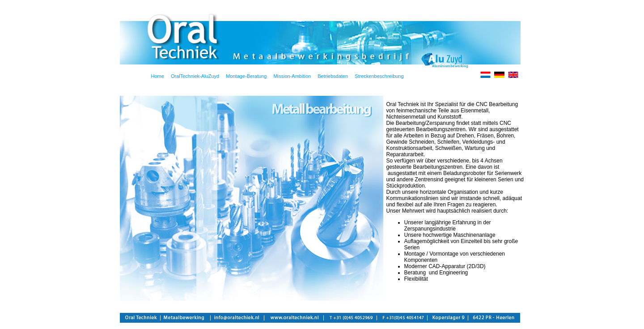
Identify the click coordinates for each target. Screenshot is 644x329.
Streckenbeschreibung (379, 76)
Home (158, 76)
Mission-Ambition (292, 76)
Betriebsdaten (333, 76)
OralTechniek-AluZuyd (195, 76)
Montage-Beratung (246, 76)
